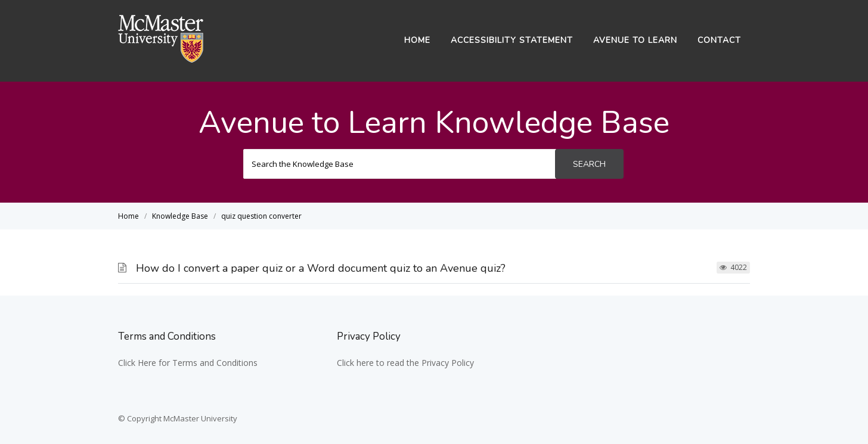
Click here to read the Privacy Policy (405, 363)
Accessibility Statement (512, 40)
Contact (719, 40)
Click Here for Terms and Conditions (188, 363)
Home (417, 40)
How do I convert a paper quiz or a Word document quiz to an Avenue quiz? (321, 268)
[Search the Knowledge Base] (400, 164)
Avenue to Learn (635, 40)
